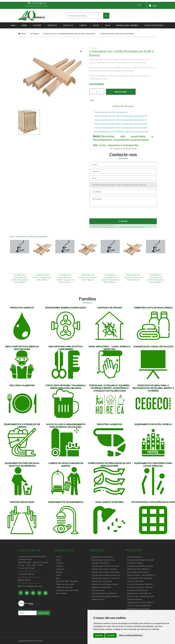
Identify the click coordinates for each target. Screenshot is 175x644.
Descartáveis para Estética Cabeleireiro (138, 572)
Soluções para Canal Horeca (103, 560)
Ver (111, 148)
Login (153, 5)
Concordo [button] (99, 635)
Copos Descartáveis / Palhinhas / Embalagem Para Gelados (140, 584)
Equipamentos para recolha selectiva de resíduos (138, 609)
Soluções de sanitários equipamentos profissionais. (103, 563)
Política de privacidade (65, 584)
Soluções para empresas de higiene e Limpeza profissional (106, 572)
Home (13, 25)
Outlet (96, 25)
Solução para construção (102, 581)
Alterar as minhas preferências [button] (131, 635)
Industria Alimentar (135, 599)
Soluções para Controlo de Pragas (106, 566)
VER (143, 227)
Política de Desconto (154, 25)
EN (143, 5)
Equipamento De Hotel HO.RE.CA (140, 602)
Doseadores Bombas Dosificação (141, 560)
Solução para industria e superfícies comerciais (106, 578)
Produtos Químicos (135, 557)
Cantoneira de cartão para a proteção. (117, 34)
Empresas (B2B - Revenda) (127, 25)
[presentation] (123, 214)
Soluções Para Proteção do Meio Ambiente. (105, 584)
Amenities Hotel (98, 590)
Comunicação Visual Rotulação (140, 578)
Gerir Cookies (61, 593)
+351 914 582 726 (37, 3)
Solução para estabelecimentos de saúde (106, 575)
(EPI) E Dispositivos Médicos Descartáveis (138, 569)
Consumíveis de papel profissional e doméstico (106, 597)
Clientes (83, 25)
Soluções (37, 25)
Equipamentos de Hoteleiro (103, 557)
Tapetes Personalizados (101, 587)
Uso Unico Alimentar (135, 581)
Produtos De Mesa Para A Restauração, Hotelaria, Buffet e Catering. (140, 590)
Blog (108, 25)
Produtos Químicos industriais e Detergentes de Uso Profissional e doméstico (105, 594)
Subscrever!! (43, 613)
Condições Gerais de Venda (67, 590)
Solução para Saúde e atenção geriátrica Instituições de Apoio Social (104, 569)
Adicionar (121, 92)
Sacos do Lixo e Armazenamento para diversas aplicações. (69, 34)
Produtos (52, 25)
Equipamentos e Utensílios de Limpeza (139, 594)
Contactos (68, 25)
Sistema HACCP (98, 599)
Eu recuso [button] (111, 635)
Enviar (123, 221)
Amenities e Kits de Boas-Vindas (140, 566)
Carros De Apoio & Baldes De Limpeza (139, 606)
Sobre (24, 25)
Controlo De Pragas (135, 563)
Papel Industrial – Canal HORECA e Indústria (141, 575)
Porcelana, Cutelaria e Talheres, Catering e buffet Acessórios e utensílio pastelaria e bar (140, 587)
